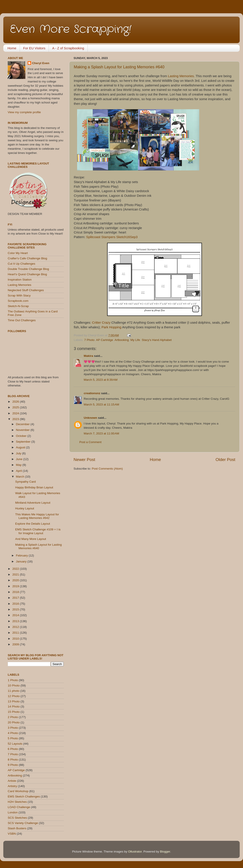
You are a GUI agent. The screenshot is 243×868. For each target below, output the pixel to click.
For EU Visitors (34, 48)
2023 (16, 419)
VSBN (12, 834)
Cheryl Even (41, 63)
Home (12, 48)
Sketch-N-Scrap (18, 306)
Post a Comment (90, 442)
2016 (16, 604)
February (22, 555)
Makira (88, 356)
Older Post (225, 460)
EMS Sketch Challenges (24, 796)
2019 (16, 586)
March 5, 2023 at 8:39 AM (101, 380)
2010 (16, 639)
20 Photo (14, 722)
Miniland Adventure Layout (33, 503)
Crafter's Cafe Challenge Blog (27, 258)
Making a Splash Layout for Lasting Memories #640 (119, 67)
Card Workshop (18, 791)
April (19, 471)
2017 (16, 598)
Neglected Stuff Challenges (26, 290)
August (21, 447)
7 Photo (89, 340)
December (23, 424)
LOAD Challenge (19, 807)
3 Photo (13, 728)
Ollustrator (135, 852)
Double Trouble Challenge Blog (28, 269)
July (19, 453)
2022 (16, 569)
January (22, 561)
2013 (16, 621)
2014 (16, 615)
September (24, 442)
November (23, 430)
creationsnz (92, 393)
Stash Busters (17, 828)
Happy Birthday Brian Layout (34, 487)
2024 (16, 413)
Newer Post (84, 460)
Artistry (12, 786)
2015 (16, 609)
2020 (16, 580)
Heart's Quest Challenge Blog (27, 274)
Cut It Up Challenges (22, 264)
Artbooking (122, 340)
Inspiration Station (20, 280)
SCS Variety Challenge (23, 823)
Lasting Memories (181, 76)
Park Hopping (111, 327)
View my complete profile (24, 112)
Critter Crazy (101, 323)
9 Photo (13, 765)
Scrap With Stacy (19, 295)
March (20, 477)
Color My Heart (18, 253)
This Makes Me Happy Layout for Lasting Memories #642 (37, 516)
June (20, 459)
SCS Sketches (17, 818)
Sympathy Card (26, 482)
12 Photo (14, 696)
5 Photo (13, 738)
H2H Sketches (17, 802)
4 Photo (13, 733)
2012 (16, 627)
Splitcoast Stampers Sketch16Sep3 (112, 237)
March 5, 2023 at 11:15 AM (101, 404)
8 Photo (13, 760)
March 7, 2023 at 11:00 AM (101, 433)
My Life (135, 340)
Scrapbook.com (18, 301)
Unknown (90, 418)
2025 (16, 407)
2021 (16, 575)
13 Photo (14, 701)
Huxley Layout (25, 508)
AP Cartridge (105, 340)
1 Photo (13, 680)
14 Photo (14, 706)
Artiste (12, 781)
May (19, 465)
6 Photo (13, 749)
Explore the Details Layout (33, 524)
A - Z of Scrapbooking (68, 48)
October (22, 436)
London (13, 812)
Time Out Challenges (22, 320)
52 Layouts (15, 744)
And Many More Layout (31, 539)
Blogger (165, 852)
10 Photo (14, 685)
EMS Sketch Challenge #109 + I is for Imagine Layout (38, 531)
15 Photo (14, 712)
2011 (16, 633)
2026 (16, 402)
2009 (16, 644)
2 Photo (13, 717)
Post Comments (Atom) (107, 469)
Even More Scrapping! (71, 29)
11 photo (14, 691)
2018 (16, 592)
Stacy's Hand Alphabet (157, 340)
